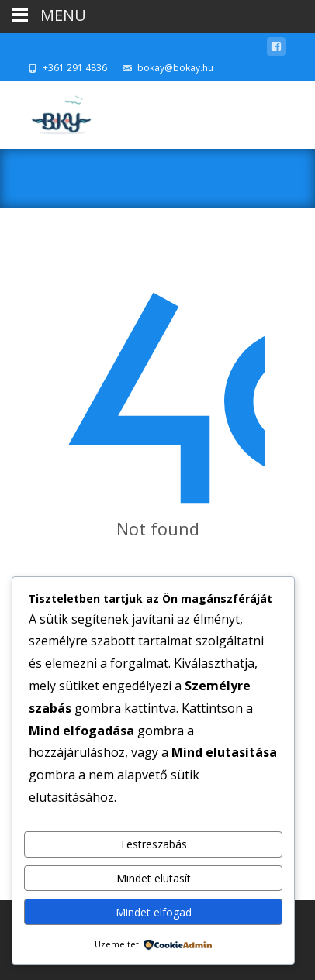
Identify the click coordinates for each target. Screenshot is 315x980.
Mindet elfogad (154, 912)
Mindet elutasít (154, 878)
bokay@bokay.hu (175, 68)
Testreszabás (153, 844)
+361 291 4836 (75, 68)
